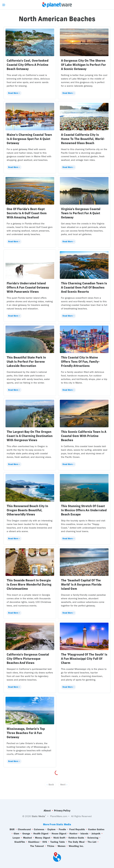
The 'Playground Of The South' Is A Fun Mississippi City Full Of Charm (84, 659)
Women (62, 846)
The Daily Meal (76, 842)
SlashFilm (20, 842)
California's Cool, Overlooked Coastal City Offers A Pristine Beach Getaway (28, 65)
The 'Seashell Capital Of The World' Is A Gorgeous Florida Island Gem (81, 584)
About (47, 811)
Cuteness (39, 829)
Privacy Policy (62, 811)
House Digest (59, 834)
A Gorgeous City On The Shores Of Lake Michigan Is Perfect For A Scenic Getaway (83, 65)
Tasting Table (58, 842)
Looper (16, 838)
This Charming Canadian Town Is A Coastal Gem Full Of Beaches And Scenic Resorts (84, 287)
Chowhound (24, 829)
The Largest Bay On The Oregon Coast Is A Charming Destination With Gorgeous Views (30, 436)
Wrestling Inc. (76, 846)
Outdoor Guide (76, 838)
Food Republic (77, 829)
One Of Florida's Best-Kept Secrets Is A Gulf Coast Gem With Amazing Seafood (27, 213)
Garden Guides (96, 829)
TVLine (51, 846)
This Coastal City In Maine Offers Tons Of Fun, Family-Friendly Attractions (80, 362)
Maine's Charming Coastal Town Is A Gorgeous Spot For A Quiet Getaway (29, 139)
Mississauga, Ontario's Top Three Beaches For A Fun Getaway (26, 733)
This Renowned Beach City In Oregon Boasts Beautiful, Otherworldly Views (27, 510)
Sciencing (93, 838)
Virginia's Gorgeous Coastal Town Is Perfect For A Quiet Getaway (81, 213)
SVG (45, 842)
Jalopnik (96, 834)
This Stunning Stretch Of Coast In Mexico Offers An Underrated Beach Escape (84, 510)
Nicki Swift (59, 838)
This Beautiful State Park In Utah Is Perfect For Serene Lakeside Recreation (26, 362)
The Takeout (37, 846)
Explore (52, 829)
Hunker (73, 834)
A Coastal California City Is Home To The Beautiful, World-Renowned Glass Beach (83, 139)
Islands (84, 834)
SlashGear (34, 842)
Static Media (38, 816)
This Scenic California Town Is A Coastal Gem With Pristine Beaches (84, 436)
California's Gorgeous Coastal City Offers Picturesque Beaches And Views (28, 659)
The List (92, 842)
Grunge (26, 834)
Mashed (28, 838)
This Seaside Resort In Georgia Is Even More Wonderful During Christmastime (29, 584)
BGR (12, 829)
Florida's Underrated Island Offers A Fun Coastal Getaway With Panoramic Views (28, 287)
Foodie (62, 829)
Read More (13, 93)
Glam (16, 834)
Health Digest (41, 834)
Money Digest (43, 838)
